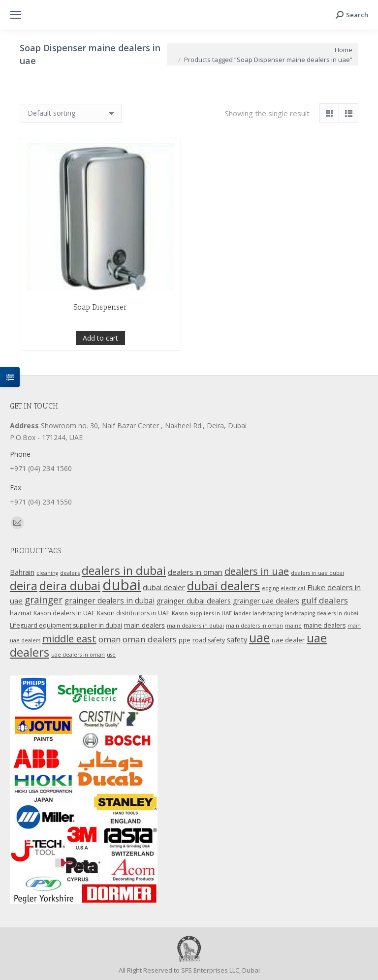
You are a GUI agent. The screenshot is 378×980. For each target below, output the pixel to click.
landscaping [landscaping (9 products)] (268, 613)
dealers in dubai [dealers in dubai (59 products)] (124, 570)
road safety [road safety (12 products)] (209, 640)
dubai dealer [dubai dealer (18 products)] (164, 587)
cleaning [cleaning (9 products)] (47, 573)
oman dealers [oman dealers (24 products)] (150, 639)
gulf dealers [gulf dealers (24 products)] (325, 600)
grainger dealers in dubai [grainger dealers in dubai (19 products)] (110, 601)
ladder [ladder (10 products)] (242, 613)
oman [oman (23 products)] (110, 639)
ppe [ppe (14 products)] (185, 640)
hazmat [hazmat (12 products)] (21, 613)
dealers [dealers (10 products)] (70, 573)
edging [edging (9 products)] (270, 588)
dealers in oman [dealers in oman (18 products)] (195, 572)
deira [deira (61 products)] (24, 586)
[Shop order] (71, 113)
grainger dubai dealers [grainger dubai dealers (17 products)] (194, 601)
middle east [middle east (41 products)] (69, 638)
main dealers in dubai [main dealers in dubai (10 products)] (195, 625)
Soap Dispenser (100, 330)
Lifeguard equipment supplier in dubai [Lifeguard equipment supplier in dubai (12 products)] (66, 625)
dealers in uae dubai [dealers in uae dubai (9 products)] (317, 573)
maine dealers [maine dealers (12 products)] (325, 625)
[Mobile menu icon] (16, 15)
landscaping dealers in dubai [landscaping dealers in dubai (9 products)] (322, 613)
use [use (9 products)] (111, 655)
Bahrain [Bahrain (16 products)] (22, 572)
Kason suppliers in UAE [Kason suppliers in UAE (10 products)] (202, 613)
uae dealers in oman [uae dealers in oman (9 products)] (78, 655)
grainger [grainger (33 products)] (44, 600)
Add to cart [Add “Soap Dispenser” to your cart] (100, 361)
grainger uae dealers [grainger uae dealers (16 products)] (266, 601)
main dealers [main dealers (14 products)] (144, 625)
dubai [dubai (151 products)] (122, 585)
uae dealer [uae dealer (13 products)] (288, 640)
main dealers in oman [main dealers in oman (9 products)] (254, 626)
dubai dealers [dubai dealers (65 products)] (223, 586)
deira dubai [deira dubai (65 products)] (70, 586)
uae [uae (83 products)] (259, 637)
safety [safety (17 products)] (237, 639)
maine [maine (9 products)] (293, 626)
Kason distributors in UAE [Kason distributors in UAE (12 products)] (133, 613)
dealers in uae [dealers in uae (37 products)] (257, 571)
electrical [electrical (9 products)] (293, 588)
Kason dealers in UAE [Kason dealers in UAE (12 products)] (64, 613)
